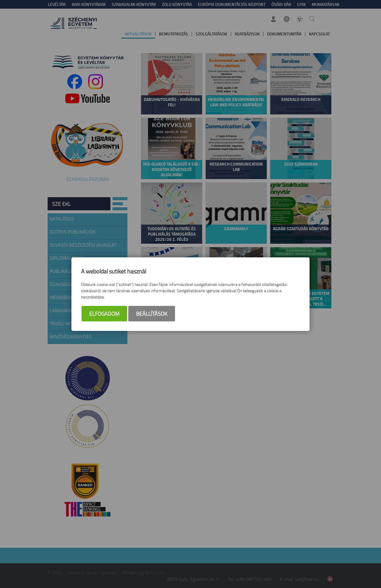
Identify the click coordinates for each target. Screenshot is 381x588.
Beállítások (152, 314)
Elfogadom (104, 314)
